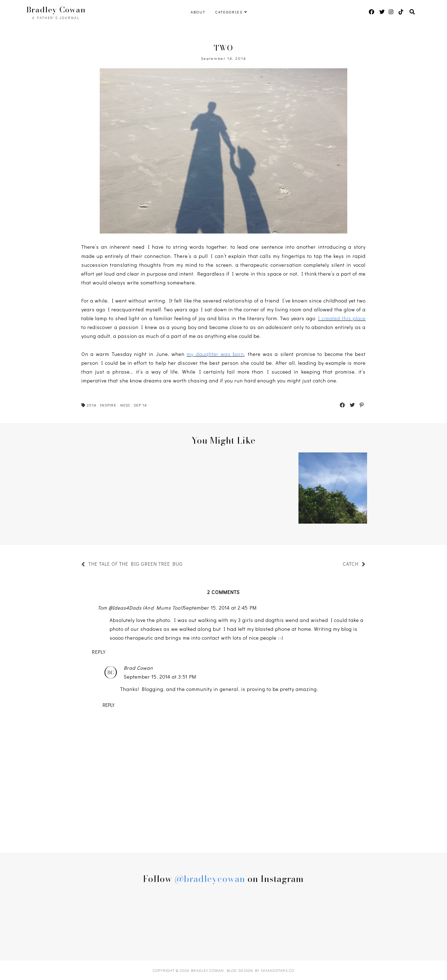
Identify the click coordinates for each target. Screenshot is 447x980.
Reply (99, 652)
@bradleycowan (210, 879)
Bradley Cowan (56, 10)
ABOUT (198, 12)
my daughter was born (215, 354)
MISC (125, 405)
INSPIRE (108, 405)
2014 (91, 405)
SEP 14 (140, 405)
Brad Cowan (138, 668)
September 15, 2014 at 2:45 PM (220, 608)
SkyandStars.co (277, 970)
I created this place (342, 318)
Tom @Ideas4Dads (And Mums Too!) (140, 608)
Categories (229, 12)
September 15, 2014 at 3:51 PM (160, 677)
